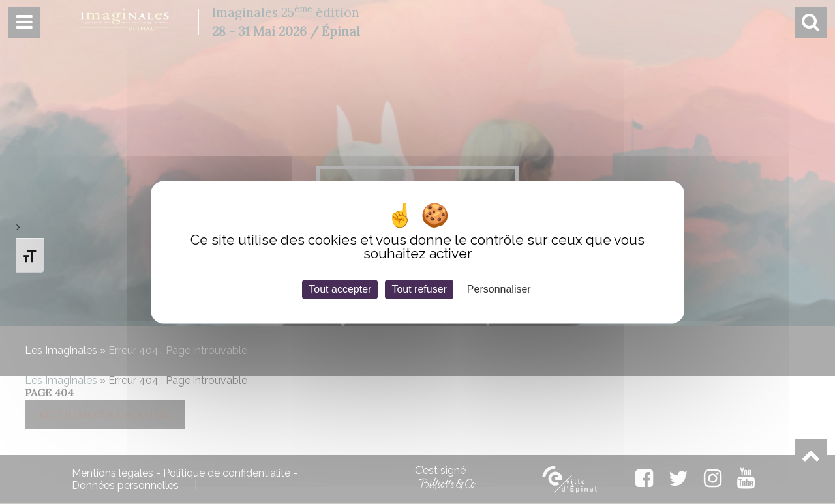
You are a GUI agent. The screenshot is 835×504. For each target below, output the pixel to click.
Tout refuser (419, 289)
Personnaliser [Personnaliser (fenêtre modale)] (499, 289)
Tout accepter (340, 289)
